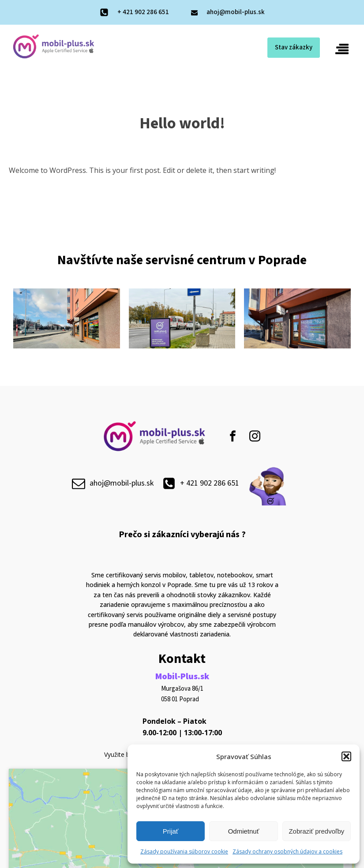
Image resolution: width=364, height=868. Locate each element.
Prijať (171, 831)
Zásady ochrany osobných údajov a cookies (287, 851)
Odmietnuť (244, 831)
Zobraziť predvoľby (316, 831)
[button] (346, 756)
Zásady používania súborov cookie (184, 851)
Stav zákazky (294, 47)
